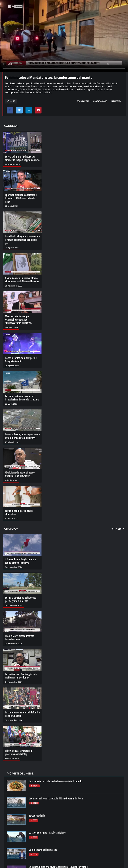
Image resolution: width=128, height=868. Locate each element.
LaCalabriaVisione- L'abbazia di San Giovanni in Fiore (56, 798)
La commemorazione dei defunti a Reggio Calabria (22, 714)
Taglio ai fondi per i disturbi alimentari (19, 512)
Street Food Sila (37, 816)
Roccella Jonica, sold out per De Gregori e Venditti (21, 360)
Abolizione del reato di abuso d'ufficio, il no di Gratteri (20, 474)
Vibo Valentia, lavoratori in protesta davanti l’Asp (19, 752)
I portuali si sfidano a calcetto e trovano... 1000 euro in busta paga (21, 198)
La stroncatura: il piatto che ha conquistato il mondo (55, 781)
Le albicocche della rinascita (43, 850)
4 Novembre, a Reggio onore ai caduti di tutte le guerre (21, 561)
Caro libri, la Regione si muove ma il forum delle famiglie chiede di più (22, 240)
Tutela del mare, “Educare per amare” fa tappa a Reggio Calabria (22, 158)
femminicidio (83, 101)
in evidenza (116, 101)
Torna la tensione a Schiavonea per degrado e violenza (21, 599)
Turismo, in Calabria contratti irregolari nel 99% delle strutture (22, 398)
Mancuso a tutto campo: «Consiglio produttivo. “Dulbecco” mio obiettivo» (19, 320)
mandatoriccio (100, 101)
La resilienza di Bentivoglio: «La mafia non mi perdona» (21, 676)
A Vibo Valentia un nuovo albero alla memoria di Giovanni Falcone (22, 280)
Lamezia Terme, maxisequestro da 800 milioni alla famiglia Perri (22, 436)
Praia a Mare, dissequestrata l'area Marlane (19, 638)
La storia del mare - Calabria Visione (47, 833)
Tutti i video (117, 529)
